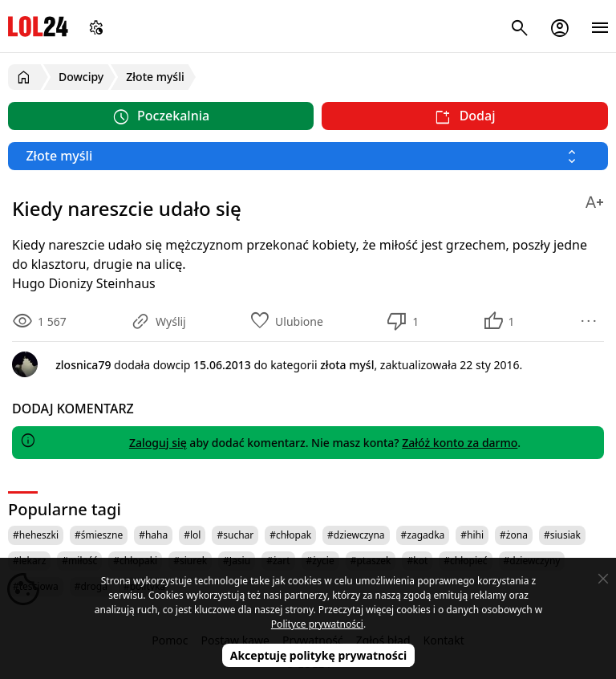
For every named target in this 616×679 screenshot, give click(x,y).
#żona (514, 535)
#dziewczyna (356, 535)
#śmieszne (99, 535)
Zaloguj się (158, 443)
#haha (153, 535)
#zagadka (423, 535)
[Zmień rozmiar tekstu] (594, 199)
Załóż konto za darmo (460, 443)
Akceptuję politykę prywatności (319, 655)
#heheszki (36, 535)
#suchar (235, 535)
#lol (192, 535)
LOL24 (38, 26)
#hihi (472, 535)
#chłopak (290, 535)
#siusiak (562, 535)
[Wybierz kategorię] (308, 156)
